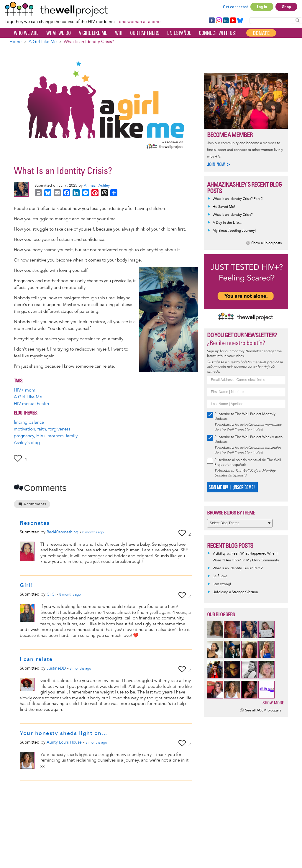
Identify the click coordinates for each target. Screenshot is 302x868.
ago (93, 532)
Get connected (236, 7)
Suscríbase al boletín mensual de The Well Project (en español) (248, 462)
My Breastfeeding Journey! (234, 231)
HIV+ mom (25, 390)
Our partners (145, 33)
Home (15, 42)
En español (179, 33)
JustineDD (56, 668)
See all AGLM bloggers (263, 710)
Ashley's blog (27, 443)
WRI (119, 33)
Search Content (298, 20)
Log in (262, 7)
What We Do (59, 33)
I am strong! (222, 584)
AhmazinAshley (97, 185)
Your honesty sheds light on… (64, 733)
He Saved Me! (224, 207)
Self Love (220, 576)
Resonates (35, 523)
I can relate (36, 659)
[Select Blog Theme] (240, 523)
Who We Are (26, 33)
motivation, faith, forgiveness (42, 429)
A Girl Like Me (93, 33)
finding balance (29, 422)
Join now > (219, 164)
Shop (286, 7)
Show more (273, 703)
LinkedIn (226, 21)
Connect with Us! (218, 33)
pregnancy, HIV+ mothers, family (46, 436)
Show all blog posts (266, 243)
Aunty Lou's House (64, 742)
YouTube (233, 21)
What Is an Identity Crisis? (233, 215)
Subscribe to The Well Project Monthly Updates (245, 416)
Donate (261, 33)
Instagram (219, 21)
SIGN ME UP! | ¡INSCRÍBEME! (232, 488)
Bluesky (240, 21)
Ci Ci (51, 594)
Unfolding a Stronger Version (235, 592)
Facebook (211, 21)
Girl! (27, 585)
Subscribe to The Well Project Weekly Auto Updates (248, 439)
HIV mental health (31, 404)
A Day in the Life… (228, 223)
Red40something (63, 532)
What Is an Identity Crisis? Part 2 (238, 199)
